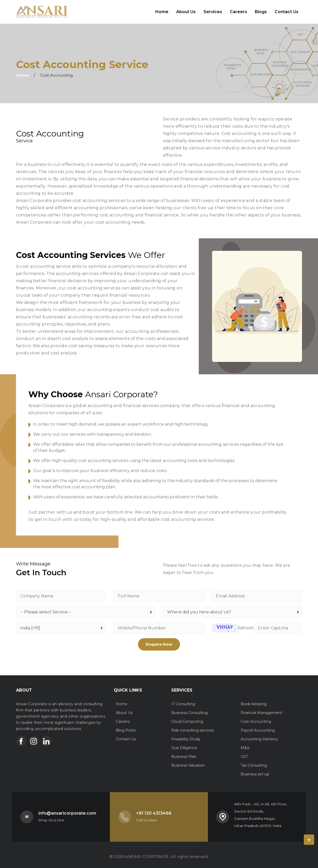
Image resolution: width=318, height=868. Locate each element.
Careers (238, 10)
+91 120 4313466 (154, 810)
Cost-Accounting (256, 718)
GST (244, 753)
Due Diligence (184, 744)
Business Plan (184, 753)
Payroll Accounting (258, 727)
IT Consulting (183, 700)
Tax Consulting (254, 762)
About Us (186, 10)
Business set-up (255, 770)
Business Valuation (188, 762)
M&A (245, 744)
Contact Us (287, 10)
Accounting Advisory (259, 735)
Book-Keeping (254, 700)
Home (164, 10)
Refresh (246, 624)
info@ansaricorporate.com (67, 810)
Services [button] (213, 10)
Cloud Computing (187, 718)
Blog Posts (126, 727)
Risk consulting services (193, 727)
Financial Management (261, 709)
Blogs (261, 10)
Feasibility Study (186, 735)
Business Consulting (189, 709)
